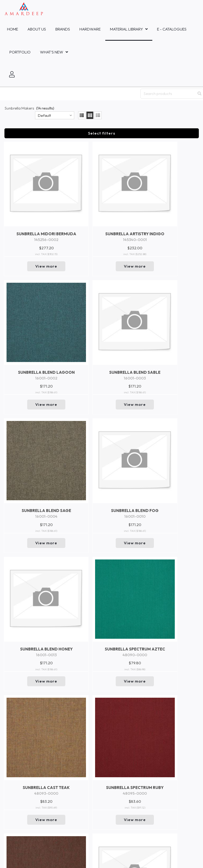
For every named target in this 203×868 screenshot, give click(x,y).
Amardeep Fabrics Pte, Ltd (26, 596)
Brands (63, 29)
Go (192, 809)
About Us (37, 29)
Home (13, 29)
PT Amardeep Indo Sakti (24, 619)
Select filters (102, 133)
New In (10, 714)
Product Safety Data (22, 748)
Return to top (101, 564)
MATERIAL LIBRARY (126, 29)
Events (10, 706)
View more (27, 230)
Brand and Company (22, 740)
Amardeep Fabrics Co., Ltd (25, 647)
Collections (13, 723)
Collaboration (16, 697)
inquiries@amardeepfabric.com (28, 775)
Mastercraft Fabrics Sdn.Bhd (27, 670)
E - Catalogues (172, 29)
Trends (10, 731)
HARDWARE (90, 29)
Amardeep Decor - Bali (23, 624)
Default (44, 115)
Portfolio (20, 52)
